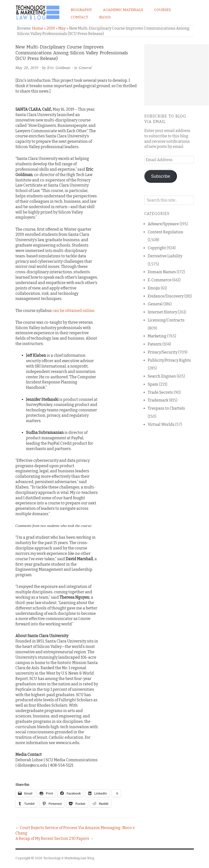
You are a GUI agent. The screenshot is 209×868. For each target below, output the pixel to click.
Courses (163, 10)
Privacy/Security (163, 352)
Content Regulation (166, 232)
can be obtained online (73, 311)
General (85, 68)
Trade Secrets (160, 392)
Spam (153, 384)
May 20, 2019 (27, 68)
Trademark (158, 400)
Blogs (105, 17)
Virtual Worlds (161, 424)
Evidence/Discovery (166, 296)
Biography (81, 10)
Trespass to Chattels (166, 408)
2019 (51, 28)
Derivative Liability (165, 256)
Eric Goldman (59, 68)
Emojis (154, 288)
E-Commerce (160, 280)
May (62, 28)
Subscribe (161, 176)
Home (38, 28)
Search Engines (162, 376)
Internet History (162, 312)
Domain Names (162, 272)
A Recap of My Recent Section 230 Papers (52, 838)
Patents (155, 344)
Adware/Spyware (163, 224)
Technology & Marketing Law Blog (69, 858)
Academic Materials (123, 10)
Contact (80, 17)
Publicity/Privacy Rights (169, 360)
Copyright (157, 248)
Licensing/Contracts (166, 320)
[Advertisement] (177, 75)
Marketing (157, 336)
